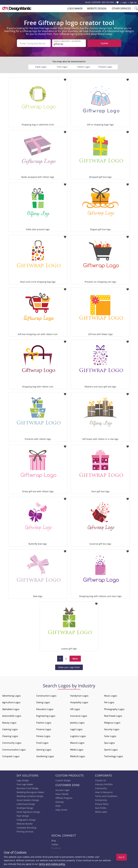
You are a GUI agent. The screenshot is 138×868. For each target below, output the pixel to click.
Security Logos (112, 729)
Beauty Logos (9, 722)
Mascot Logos (77, 742)
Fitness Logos (43, 735)
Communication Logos (14, 749)
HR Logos (75, 709)
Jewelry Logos (77, 722)
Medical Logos (78, 756)
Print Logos (62, 66)
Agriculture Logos (11, 702)
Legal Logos (76, 729)
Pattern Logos (84, 66)
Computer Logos (11, 756)
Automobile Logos (12, 715)
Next (75, 658)
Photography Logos (114, 709)
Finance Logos (44, 729)
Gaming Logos (44, 749)
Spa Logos (109, 742)
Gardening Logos (45, 756)
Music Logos (111, 695)
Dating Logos (43, 702)
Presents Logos (105, 66)
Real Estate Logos (113, 715)
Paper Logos (41, 66)
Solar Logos (110, 735)
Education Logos (45, 709)
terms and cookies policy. (52, 864)
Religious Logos (112, 722)
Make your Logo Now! (69, 667)
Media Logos (77, 749)
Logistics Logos (78, 735)
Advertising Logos (11, 695)
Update (104, 43)
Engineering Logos (46, 715)
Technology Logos (114, 756)
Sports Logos (111, 749)
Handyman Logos (79, 695)
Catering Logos (10, 729)
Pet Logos (109, 702)
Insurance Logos (79, 715)
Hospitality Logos (79, 702)
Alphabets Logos (11, 709)
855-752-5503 (108, 2)
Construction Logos (46, 695)
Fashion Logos (44, 722)
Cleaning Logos (10, 735)
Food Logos (42, 742)
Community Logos (12, 742)
